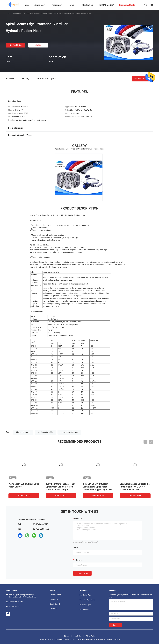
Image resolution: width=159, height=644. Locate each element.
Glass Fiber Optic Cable (87, 600)
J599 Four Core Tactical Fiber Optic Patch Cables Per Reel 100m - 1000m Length (60, 487)
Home (8, 13)
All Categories (84, 610)
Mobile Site (78, 636)
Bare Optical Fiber (85, 595)
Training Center (106, 5)
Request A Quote (143, 78)
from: (77, 547)
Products (16, 13)
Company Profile (55, 595)
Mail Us (38, 45)
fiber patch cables (23, 432)
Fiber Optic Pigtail (85, 605)
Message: (78, 519)
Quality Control (55, 604)
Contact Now (82, 573)
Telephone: (79, 560)
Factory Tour (54, 599)
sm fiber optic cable (45, 432)
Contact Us (54, 609)
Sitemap (67, 636)
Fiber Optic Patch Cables (31, 13)
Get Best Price (16, 45)
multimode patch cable (69, 432)
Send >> (116, 625)
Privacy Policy (90, 636)
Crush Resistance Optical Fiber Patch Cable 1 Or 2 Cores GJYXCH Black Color (135, 487)
